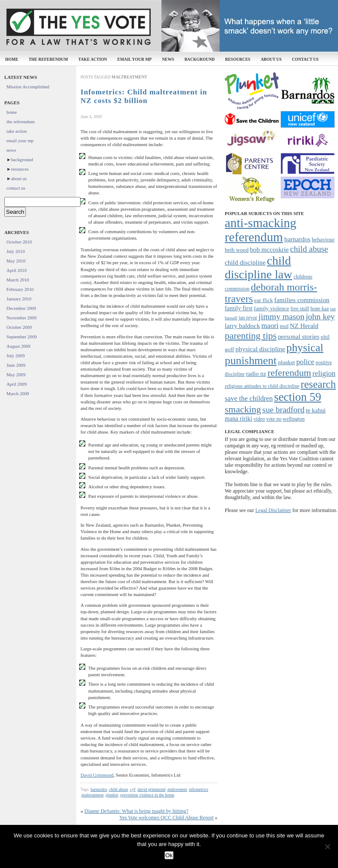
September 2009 (22, 337)
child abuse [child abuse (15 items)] (309, 249)
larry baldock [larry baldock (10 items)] (242, 326)
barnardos (99, 789)
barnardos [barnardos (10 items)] (297, 239)
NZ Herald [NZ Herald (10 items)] (304, 326)
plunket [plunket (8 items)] (286, 362)
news (168, 59)
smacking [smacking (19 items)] (243, 409)
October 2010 (19, 242)
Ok (169, 855)
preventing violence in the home (147, 795)
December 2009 (21, 308)
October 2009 (19, 327)
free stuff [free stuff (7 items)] (300, 309)
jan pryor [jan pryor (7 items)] (248, 318)
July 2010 (16, 251)
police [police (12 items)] (305, 362)
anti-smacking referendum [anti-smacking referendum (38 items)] (260, 230)
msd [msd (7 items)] (284, 326)
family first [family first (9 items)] (239, 308)
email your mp (135, 59)
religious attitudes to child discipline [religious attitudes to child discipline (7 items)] (262, 386)
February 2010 (20, 289)
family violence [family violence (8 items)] (272, 308)
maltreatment (92, 795)
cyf (133, 789)
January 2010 (19, 299)
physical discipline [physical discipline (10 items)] (260, 349)
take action (93, 59)
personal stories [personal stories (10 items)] (298, 336)
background (199, 59)
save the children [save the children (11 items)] (249, 398)
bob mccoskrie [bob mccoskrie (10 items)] (269, 249)
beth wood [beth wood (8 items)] (237, 250)
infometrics (198, 789)
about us (271, 59)
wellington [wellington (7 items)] (294, 419)
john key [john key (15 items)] (320, 317)
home (12, 59)
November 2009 (22, 318)
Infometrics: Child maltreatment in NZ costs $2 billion (144, 96)
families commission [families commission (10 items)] (302, 300)
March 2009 (18, 393)
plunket (112, 795)
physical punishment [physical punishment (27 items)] (274, 354)
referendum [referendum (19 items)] (289, 373)
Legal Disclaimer (273, 510)
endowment (177, 789)
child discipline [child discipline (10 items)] (245, 262)
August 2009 (19, 346)
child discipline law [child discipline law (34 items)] (259, 267)
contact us (305, 59)
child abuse (119, 789)
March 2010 (18, 280)
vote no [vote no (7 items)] (274, 419)
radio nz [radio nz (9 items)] (256, 374)
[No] (327, 846)
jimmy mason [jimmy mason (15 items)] (281, 317)
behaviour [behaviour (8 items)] (323, 239)
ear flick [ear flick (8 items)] (264, 300)
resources (238, 59)
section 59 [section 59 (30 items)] (297, 397)
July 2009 (16, 356)
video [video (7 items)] (259, 419)
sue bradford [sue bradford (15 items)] (283, 410)
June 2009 (16, 365)
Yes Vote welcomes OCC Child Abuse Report (166, 818)
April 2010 (17, 270)
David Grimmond (97, 775)
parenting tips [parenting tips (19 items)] (251, 336)
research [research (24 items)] (318, 384)
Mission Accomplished (28, 87)
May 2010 (16, 261)
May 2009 (16, 375)
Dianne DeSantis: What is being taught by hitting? (136, 811)
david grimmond (152, 789)
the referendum (48, 59)
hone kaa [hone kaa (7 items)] (320, 309)
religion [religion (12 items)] (324, 373)
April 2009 (17, 384)
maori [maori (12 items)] (270, 326)
